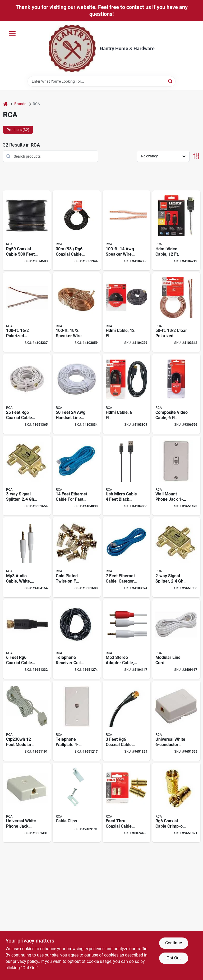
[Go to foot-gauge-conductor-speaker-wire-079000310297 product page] (77, 312)
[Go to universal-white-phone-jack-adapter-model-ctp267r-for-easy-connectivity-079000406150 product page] (27, 803)
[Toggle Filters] (196, 156)
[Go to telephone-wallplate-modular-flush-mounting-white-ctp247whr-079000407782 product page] (77, 721)
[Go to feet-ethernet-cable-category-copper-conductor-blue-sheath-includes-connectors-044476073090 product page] (127, 557)
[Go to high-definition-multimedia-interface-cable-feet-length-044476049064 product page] (127, 312)
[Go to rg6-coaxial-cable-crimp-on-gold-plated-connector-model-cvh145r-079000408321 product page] (176, 803)
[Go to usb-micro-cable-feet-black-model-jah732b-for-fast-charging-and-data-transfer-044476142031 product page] (127, 476)
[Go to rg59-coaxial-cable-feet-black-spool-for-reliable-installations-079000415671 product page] (27, 230)
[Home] (5, 104)
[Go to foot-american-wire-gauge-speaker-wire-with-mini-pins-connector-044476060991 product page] (127, 230)
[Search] (171, 81)
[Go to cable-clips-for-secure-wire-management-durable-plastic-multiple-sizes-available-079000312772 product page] (77, 803)
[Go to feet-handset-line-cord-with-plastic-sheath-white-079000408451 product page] (77, 394)
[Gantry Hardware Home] (72, 49)
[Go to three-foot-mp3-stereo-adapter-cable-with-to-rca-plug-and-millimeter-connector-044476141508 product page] (127, 639)
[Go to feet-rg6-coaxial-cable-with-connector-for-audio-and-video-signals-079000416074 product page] (27, 639)
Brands (20, 104)
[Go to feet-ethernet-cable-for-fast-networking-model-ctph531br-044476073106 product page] (77, 476)
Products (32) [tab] (18, 130)
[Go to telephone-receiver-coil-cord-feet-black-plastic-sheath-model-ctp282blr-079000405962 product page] (77, 639)
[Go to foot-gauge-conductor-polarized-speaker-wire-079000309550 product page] (27, 312)
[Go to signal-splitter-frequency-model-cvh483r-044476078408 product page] (27, 476)
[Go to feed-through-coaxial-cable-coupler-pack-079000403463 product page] (127, 803)
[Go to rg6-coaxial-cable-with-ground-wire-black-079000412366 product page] (77, 230)
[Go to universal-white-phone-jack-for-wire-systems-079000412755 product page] (176, 721)
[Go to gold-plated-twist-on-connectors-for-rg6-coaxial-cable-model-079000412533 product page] (77, 557)
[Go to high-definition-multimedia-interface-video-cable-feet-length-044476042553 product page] (176, 230)
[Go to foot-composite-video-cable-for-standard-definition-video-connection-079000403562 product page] (176, 394)
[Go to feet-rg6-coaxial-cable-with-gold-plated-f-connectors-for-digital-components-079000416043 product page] (27, 394)
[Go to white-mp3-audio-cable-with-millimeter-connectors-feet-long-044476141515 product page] (27, 557)
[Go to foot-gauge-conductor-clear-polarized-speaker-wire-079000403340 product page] (176, 312)
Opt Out (174, 958)
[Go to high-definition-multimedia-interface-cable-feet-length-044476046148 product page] (127, 394)
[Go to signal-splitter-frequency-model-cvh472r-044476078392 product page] (176, 557)
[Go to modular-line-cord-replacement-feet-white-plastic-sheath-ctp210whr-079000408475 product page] (176, 639)
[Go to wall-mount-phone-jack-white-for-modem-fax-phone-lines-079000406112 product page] (176, 476)
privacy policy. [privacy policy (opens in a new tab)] (26, 961)
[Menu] (12, 33)
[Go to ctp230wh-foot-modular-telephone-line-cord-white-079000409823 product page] (27, 721)
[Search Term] (101, 81)
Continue (174, 943)
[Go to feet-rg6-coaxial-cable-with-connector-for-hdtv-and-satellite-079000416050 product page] (127, 721)
